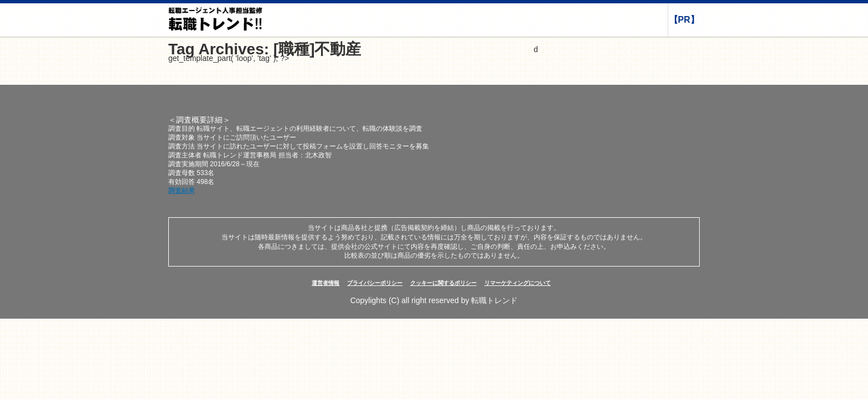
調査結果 (182, 191)
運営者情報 (325, 283)
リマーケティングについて (518, 283)
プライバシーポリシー (375, 283)
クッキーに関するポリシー (443, 283)
